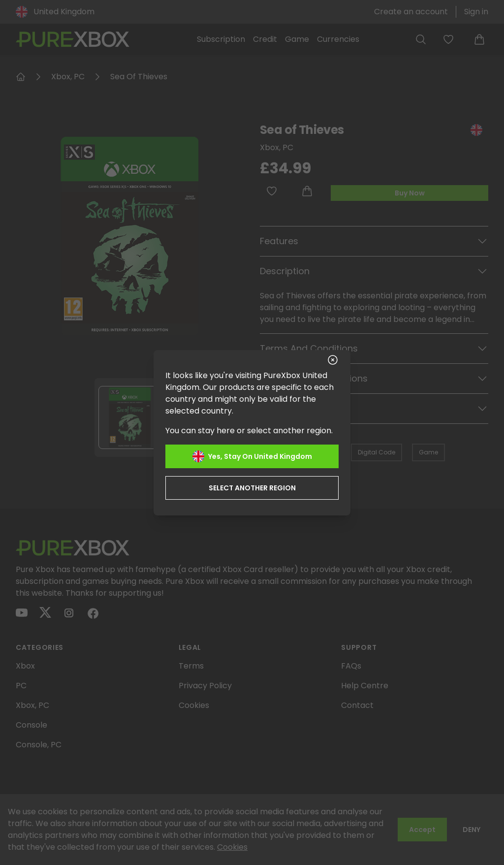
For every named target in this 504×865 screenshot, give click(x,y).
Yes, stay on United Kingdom (252, 456)
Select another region (252, 488)
